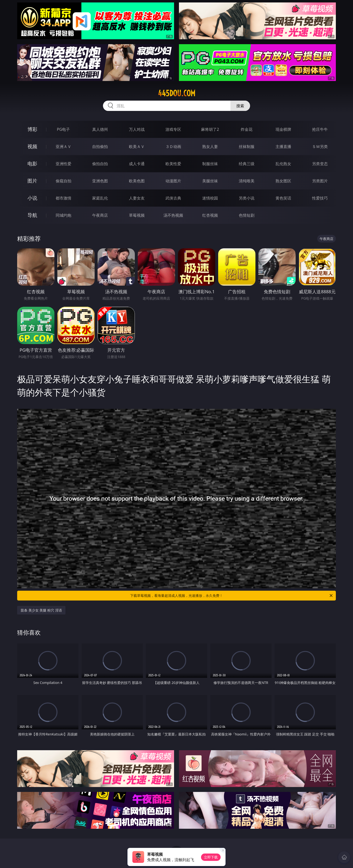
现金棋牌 (283, 129)
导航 (32, 215)
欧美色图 (137, 181)
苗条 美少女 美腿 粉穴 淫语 (41, 610)
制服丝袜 (210, 164)
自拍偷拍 (100, 147)
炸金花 (247, 129)
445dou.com (177, 93)
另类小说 (247, 198)
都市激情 (63, 198)
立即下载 (211, 857)
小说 (32, 198)
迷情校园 (210, 198)
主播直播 (283, 147)
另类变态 (320, 164)
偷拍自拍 (100, 164)
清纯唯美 (247, 181)
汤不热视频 (173, 215)
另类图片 (320, 181)
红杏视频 (210, 215)
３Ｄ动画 (173, 147)
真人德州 (100, 129)
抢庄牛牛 (320, 129)
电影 (32, 164)
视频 (32, 146)
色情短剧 (247, 215)
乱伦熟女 (283, 164)
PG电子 (63, 129)
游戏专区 (173, 129)
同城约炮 (63, 215)
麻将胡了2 (210, 129)
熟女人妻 (210, 147)
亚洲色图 (100, 181)
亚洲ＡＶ (63, 147)
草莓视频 (137, 215)
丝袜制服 (247, 147)
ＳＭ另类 (320, 147)
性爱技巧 (320, 198)
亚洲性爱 (63, 164)
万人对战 (137, 129)
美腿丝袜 (210, 181)
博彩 (32, 129)
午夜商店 (100, 215)
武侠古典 (173, 198)
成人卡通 (137, 164)
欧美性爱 (173, 164)
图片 (32, 181)
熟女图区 (283, 181)
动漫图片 (173, 181)
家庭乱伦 (100, 198)
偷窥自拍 (63, 181)
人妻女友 (137, 198)
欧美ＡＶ (137, 147)
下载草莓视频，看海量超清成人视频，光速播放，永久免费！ (232, 596)
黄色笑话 (283, 198)
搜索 (240, 106)
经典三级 (247, 164)
